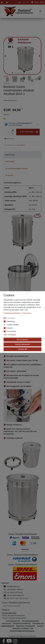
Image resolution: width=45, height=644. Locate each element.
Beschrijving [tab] (10, 155)
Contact (40, 626)
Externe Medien (13, 325)
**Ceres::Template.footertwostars (14, 618)
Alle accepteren (23, 340)
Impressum (27, 313)
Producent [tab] (9, 175)
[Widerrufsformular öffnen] (9, 613)
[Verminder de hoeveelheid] (13, 134)
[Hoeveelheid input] (8, 132)
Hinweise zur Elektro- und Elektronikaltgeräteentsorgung (22, 630)
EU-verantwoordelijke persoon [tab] (17, 169)
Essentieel (11, 318)
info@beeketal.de (13, 587)
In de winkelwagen (29, 132)
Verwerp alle (22, 349)
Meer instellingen (10, 335)
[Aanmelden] (2, 2)
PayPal (10, 328)
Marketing (11, 321)
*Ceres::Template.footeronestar (13, 616)
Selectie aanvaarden (22, 344)
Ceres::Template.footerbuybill (12, 606)
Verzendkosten (21, 145)
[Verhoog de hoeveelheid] (13, 130)
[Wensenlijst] (27, 2)
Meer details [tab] (10, 162)
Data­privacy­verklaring (12, 313)
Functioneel (12, 331)
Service (5, 583)
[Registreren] (7, 2)
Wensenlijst (9, 139)
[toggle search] (24, 2)
